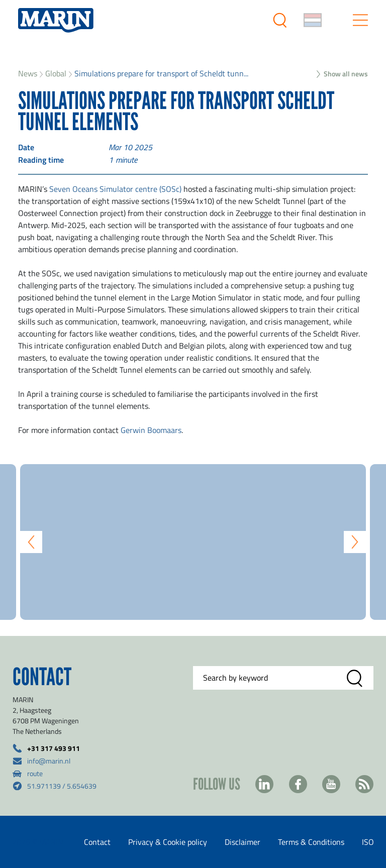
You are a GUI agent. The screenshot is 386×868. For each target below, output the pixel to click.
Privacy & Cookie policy (168, 842)
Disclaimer (243, 842)
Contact (97, 842)
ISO (368, 842)
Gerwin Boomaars (151, 430)
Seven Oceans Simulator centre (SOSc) (114, 189)
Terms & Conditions (311, 842)
